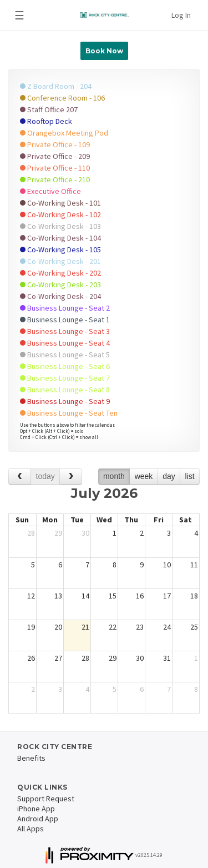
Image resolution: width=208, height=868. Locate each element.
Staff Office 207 (49, 109)
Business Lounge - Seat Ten (69, 413)
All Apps (31, 829)
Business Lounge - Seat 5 (65, 355)
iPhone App (36, 809)
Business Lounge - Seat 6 (65, 366)
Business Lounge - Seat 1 (65, 320)
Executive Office (50, 191)
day (169, 476)
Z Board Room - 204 (56, 86)
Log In (181, 15)
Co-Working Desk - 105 (60, 250)
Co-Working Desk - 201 (60, 261)
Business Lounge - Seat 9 (65, 401)
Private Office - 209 (55, 156)
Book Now (104, 51)
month (114, 476)
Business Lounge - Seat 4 (65, 343)
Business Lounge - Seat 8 (65, 390)
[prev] (20, 477)
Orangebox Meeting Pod (64, 133)
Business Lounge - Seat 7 (65, 378)
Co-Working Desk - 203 (60, 285)
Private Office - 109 (55, 144)
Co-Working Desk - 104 (60, 238)
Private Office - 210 (55, 179)
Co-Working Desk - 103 (60, 226)
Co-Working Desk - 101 (60, 203)
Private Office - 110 (55, 168)
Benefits (31, 758)
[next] (71, 477)
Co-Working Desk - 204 (60, 296)
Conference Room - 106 (62, 98)
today (45, 476)
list (189, 476)
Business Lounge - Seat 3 (65, 331)
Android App (38, 819)
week (144, 476)
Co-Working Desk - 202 (60, 273)
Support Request (46, 799)
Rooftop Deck (46, 121)
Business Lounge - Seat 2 (65, 308)
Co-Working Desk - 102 (60, 214)
